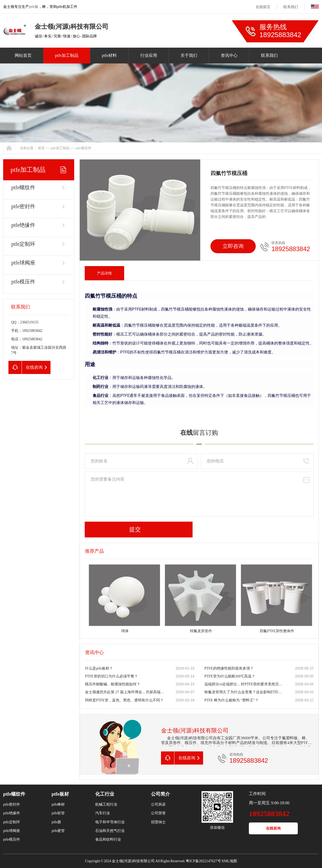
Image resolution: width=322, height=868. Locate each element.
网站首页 (23, 55)
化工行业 (105, 794)
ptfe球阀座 (23, 263)
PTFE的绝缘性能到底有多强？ (229, 668)
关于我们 (189, 55)
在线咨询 (273, 828)
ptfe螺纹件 (23, 187)
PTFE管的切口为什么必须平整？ (111, 676)
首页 (41, 148)
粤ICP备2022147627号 (203, 861)
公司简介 (160, 794)
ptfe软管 (58, 813)
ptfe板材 (60, 794)
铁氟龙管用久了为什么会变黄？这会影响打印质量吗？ (244, 692)
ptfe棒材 (58, 804)
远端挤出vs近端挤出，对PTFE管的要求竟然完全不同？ (244, 684)
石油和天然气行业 (110, 831)
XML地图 (229, 861)
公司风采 (158, 804)
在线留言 (263, 7)
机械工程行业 (106, 804)
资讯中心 (229, 55)
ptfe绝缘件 (23, 225)
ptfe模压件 (84, 148)
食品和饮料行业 (108, 839)
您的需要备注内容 (199, 494)
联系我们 (291, 7)
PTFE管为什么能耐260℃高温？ (230, 676)
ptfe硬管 (58, 831)
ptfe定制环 (23, 244)
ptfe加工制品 (67, 55)
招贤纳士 (158, 822)
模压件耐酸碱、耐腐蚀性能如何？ (113, 684)
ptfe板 (34, 7)
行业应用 (149, 55)
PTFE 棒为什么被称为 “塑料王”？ (232, 700)
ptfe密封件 (23, 206)
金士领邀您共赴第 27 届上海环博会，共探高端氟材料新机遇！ (125, 692)
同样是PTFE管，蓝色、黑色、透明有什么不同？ (124, 700)
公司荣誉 (158, 813)
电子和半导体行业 (110, 822)
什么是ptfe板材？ (99, 668)
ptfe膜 (56, 822)
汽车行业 (103, 813)
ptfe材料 (109, 55)
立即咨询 (233, 246)
